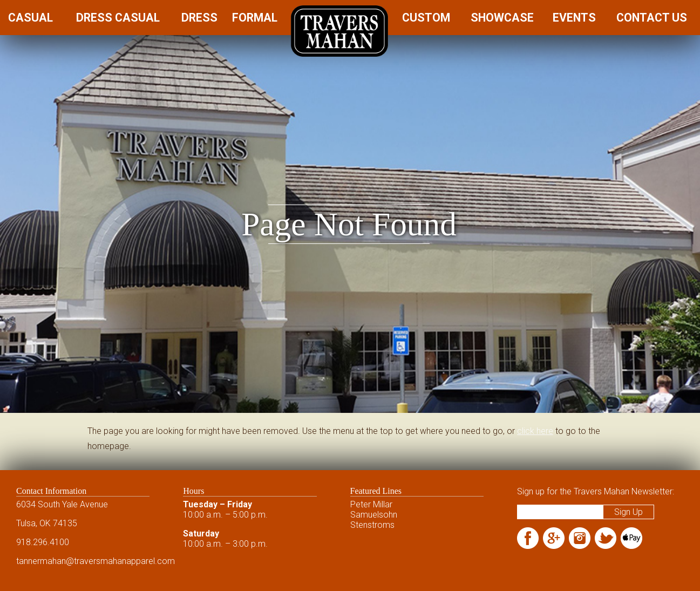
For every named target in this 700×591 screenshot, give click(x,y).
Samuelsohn (374, 515)
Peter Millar (371, 504)
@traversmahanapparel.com (120, 561)
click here (535, 431)
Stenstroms (372, 525)
